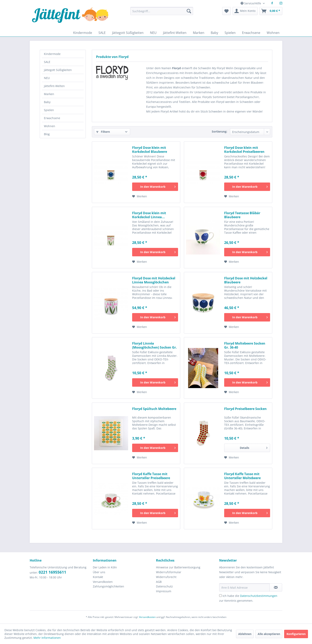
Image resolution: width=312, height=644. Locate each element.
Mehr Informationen (47, 638)
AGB (159, 582)
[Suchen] (189, 11)
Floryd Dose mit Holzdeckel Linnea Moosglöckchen (154, 280)
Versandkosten (103, 582)
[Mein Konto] (245, 11)
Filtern (103, 132)
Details (254, 447)
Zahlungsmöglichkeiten (108, 586)
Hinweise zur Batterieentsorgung (178, 567)
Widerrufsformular (169, 572)
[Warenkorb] (271, 11)
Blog (47, 134)
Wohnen (50, 126)
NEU (47, 78)
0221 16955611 (52, 572)
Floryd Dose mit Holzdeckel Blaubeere (246, 280)
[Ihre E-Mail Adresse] (244, 587)
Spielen (49, 110)
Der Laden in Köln (105, 567)
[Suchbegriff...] (162, 11)
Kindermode (52, 54)
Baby (47, 102)
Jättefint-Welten (54, 86)
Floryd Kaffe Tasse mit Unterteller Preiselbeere (151, 476)
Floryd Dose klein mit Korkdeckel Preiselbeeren (244, 150)
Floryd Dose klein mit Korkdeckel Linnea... (149, 215)
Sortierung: (219, 131)
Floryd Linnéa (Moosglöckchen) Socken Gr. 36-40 (154, 345)
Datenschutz (164, 586)
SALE (47, 62)
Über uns (99, 572)
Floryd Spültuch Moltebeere (154, 409)
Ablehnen (245, 634)
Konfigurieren (296, 634)
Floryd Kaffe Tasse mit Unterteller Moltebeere (242, 476)
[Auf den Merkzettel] (140, 196)
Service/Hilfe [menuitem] (251, 3)
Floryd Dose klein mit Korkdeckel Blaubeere (150, 150)
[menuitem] (162, 13)
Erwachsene (52, 118)
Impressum (164, 591)
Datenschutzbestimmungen (259, 596)
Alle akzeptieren (269, 634)
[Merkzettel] (226, 11)
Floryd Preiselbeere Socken (245, 409)
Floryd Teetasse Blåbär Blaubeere (242, 215)
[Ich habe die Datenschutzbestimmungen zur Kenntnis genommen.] (220, 596)
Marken (49, 94)
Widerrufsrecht (166, 577)
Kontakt (98, 577)
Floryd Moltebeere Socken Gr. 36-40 (245, 345)
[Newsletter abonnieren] (276, 587)
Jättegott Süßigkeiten (58, 70)
